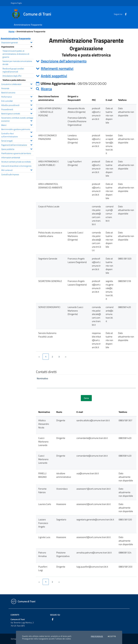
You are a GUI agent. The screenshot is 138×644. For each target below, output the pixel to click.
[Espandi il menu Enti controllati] (31, 101)
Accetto (112, 636)
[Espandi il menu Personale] (31, 88)
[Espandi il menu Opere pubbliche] (31, 149)
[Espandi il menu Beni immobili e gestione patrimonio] (31, 132)
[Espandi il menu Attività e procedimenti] (31, 105)
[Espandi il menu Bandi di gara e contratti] (31, 113)
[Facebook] (125, 14)
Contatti (15, 615)
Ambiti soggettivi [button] (54, 76)
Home (11, 31)
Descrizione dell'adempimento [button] (64, 61)
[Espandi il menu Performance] (31, 96)
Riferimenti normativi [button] (57, 68)
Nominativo (42, 378)
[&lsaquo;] (39, 357)
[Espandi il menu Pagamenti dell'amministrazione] (31, 145)
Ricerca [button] (46, 89)
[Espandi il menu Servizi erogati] (31, 140)
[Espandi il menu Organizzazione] (31, 46)
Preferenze (97, 636)
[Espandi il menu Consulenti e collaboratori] (31, 84)
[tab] (86, 61)
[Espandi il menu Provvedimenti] (31, 109)
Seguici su (55, 615)
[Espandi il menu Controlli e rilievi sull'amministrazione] (31, 136)
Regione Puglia (16, 3)
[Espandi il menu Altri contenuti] (31, 170)
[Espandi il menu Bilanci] (31, 125)
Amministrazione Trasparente (16, 38)
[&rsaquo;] (66, 357)
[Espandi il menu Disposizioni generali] (31, 42)
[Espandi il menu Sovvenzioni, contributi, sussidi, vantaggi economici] (31, 120)
